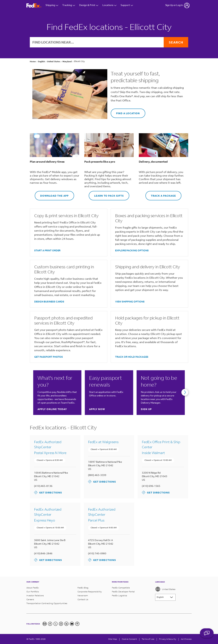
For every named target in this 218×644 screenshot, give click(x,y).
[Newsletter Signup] (45, 624)
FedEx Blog (83, 588)
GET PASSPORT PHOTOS (49, 357)
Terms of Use (148, 639)
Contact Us (83, 599)
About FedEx (33, 588)
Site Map (113, 639)
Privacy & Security (168, 639)
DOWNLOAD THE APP (52, 194)
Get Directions (48, 492)
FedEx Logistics (119, 595)
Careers (30, 599)
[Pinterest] (77, 624)
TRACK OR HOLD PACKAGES (132, 357)
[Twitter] (56, 624)
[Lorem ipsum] (165, 597)
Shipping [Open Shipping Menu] (52, 5)
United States (165, 589)
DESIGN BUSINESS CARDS (49, 302)
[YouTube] (72, 624)
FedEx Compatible (121, 588)
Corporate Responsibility (90, 592)
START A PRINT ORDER (47, 250)
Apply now (97, 409)
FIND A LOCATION (125, 112)
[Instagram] (61, 624)
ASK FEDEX (207, 635)
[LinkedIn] (66, 624)
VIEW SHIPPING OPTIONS (130, 302)
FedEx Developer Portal (123, 592)
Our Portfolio (33, 592)
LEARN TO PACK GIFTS (106, 194)
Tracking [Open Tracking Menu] (69, 5)
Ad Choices (186, 639)
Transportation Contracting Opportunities (47, 603)
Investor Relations (35, 595)
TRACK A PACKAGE (161, 194)
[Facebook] (50, 624)
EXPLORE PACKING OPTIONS (132, 250)
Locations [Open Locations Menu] (109, 5)
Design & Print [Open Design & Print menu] (89, 5)
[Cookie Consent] (129, 639)
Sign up (146, 409)
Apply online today (52, 409)
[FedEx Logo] (34, 6)
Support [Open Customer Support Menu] (127, 5)
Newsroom (83, 595)
